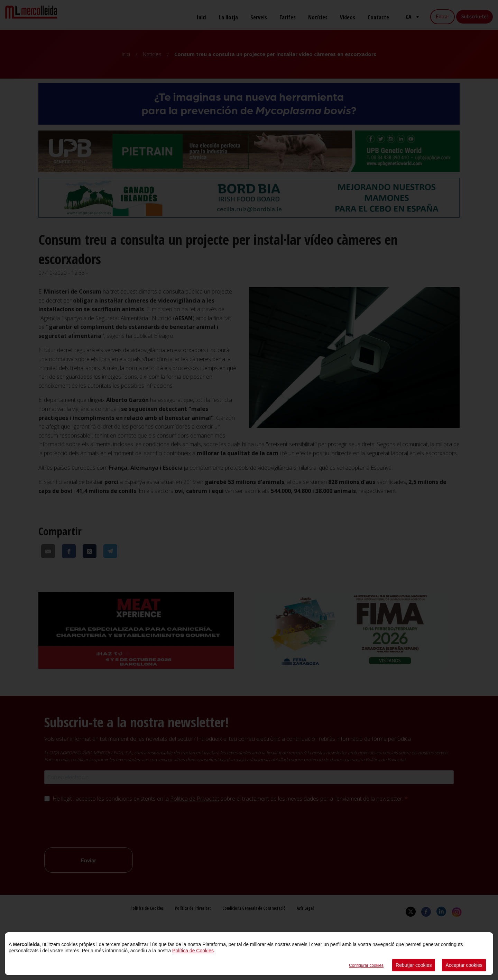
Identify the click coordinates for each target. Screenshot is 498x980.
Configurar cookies (366, 965)
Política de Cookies (193, 951)
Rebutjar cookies (414, 965)
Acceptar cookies (464, 965)
